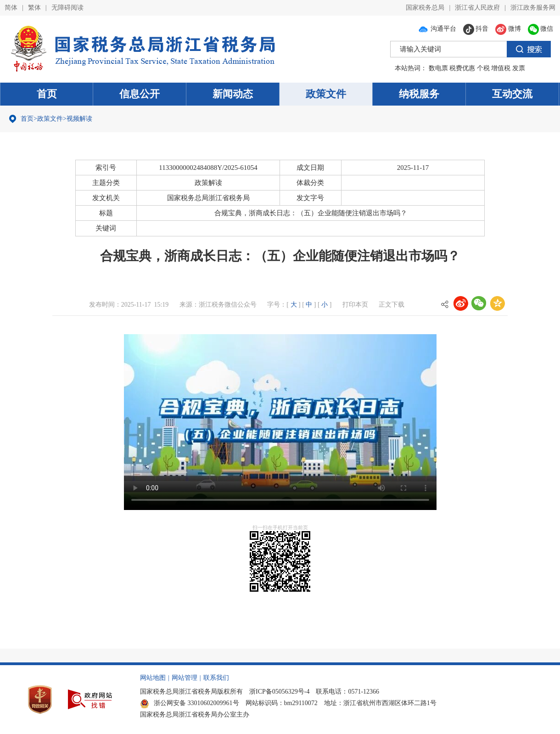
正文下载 (392, 305)
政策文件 (326, 94)
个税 (483, 68)
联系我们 (216, 678)
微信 (541, 29)
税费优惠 (462, 68)
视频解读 (79, 119)
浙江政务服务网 (533, 8)
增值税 (501, 68)
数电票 (438, 68)
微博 (508, 29)
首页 (47, 94)
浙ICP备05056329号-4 (279, 692)
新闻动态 (233, 94)
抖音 (476, 29)
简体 (11, 8)
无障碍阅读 (67, 8)
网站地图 (153, 678)
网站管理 (185, 678)
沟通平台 (437, 29)
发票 (519, 68)
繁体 (34, 8)
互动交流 (512, 94)
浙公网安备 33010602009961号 (190, 703)
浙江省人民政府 (477, 8)
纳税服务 (419, 94)
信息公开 (140, 94)
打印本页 (355, 305)
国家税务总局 (425, 8)
